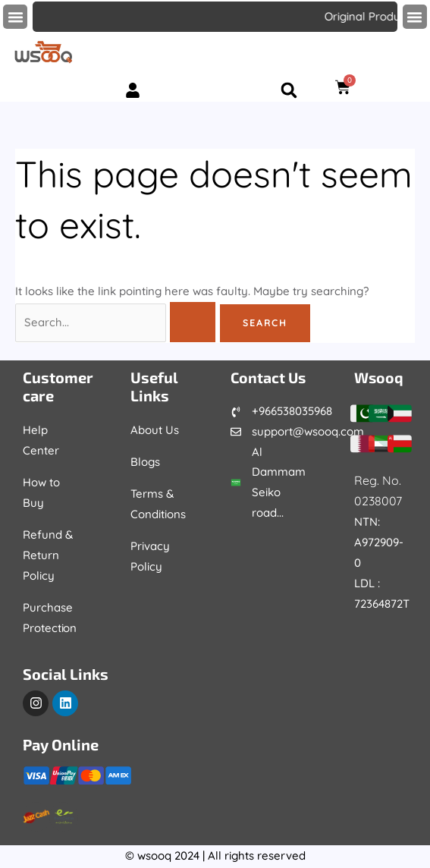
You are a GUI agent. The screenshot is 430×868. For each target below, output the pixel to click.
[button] (15, 17)
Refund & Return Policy (48, 555)
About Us (155, 430)
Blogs (145, 462)
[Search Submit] (195, 323)
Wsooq (380, 377)
